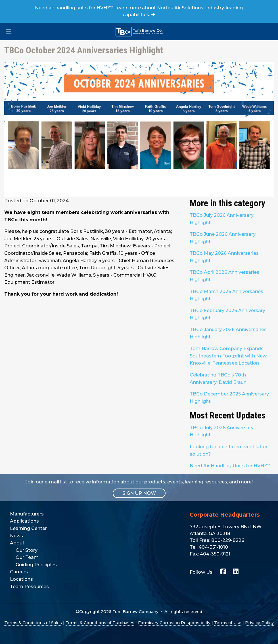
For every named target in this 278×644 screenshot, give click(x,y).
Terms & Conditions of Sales (33, 623)
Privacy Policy (259, 623)
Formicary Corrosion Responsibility (174, 623)
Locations (21, 579)
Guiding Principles (36, 565)
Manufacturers (27, 514)
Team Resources (29, 587)
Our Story (27, 550)
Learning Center (28, 528)
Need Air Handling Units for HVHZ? (230, 466)
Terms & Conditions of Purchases (100, 623)
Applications (24, 521)
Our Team (27, 557)
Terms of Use (228, 623)
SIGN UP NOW (139, 493)
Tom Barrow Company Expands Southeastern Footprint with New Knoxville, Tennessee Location (228, 356)
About (17, 543)
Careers (19, 572)
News (16, 536)
